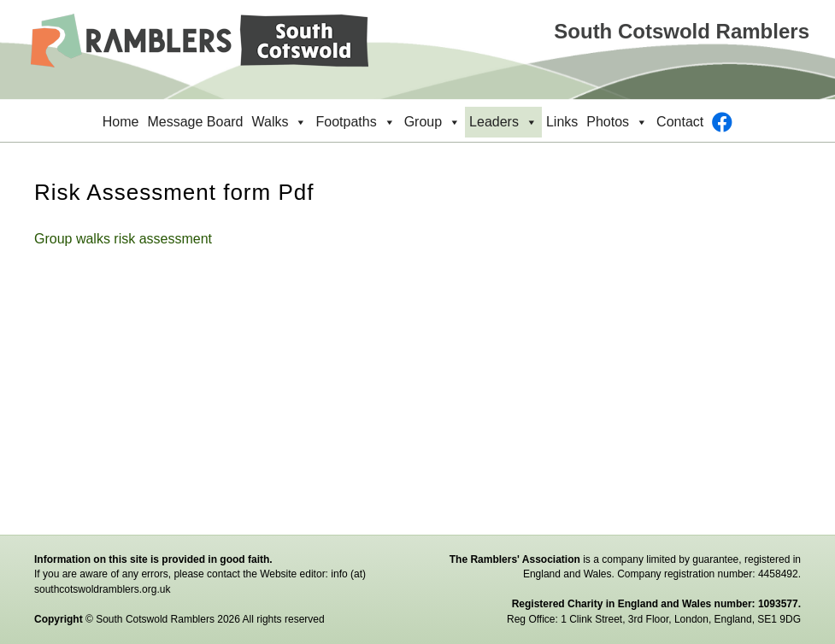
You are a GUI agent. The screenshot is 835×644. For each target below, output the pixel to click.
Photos (617, 122)
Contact (680, 122)
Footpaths (355, 122)
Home (121, 122)
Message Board (195, 122)
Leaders (503, 122)
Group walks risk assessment (123, 239)
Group (432, 122)
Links (562, 122)
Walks (280, 122)
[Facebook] (722, 122)
